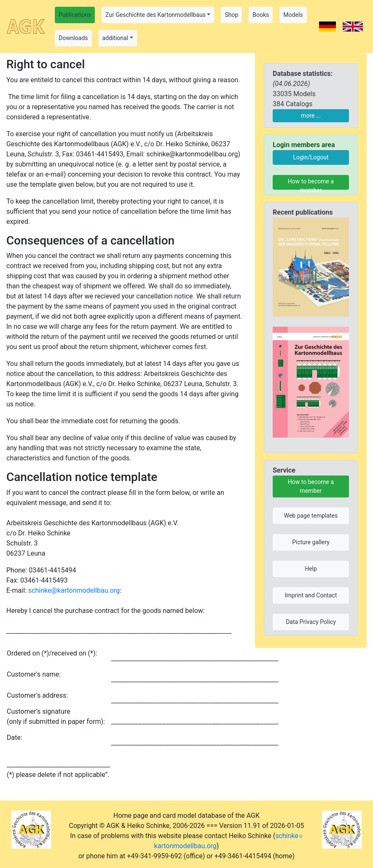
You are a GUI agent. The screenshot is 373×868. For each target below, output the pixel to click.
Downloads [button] (73, 38)
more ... (311, 116)
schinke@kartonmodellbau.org (74, 590)
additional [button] (115, 38)
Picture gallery (311, 542)
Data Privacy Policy (311, 622)
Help (311, 569)
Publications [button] (75, 15)
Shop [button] (231, 15)
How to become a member (311, 184)
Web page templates (311, 516)
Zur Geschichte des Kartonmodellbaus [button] (156, 15)
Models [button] (293, 15)
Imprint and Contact (311, 595)
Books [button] (261, 15)
